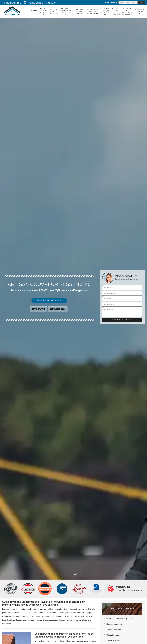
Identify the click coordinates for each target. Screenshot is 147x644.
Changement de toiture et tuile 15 (79, 11)
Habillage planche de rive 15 (54, 11)
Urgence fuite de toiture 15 (43, 11)
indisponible (12, 3)
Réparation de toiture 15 (139, 11)
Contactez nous (58, 309)
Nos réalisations (49, 300)
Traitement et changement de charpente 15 (66, 11)
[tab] (73, 322)
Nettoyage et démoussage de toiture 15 (92, 11)
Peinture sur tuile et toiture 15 (116, 11)
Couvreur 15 (33, 11)
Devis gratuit (39, 309)
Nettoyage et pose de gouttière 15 (105, 11)
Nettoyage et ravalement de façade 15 (127, 11)
